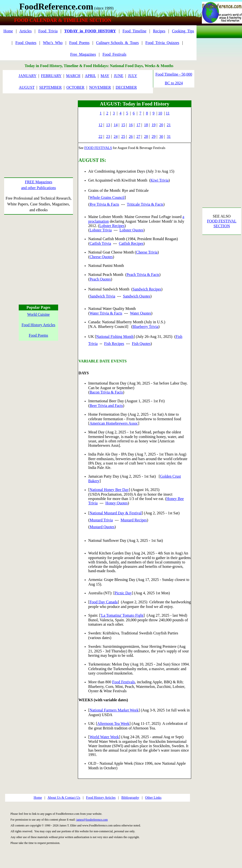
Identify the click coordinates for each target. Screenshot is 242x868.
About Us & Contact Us (64, 798)
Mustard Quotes (102, 527)
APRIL (90, 76)
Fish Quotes (141, 344)
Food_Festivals (115, 54)
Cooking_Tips (183, 31)
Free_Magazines (83, 54)
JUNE (119, 76)
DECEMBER (126, 87)
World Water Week (104, 737)
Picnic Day (123, 593)
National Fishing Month (115, 337)
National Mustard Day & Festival (116, 513)
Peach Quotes (100, 279)
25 (123, 136)
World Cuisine (38, 314)
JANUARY (27, 76)
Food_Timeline (134, 31)
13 (108, 125)
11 (168, 113)
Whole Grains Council (107, 197)
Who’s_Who (53, 43)
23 (108, 136)
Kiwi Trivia (160, 180)
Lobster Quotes (131, 230)
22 (100, 136)
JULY (133, 76)
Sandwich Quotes (137, 296)
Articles (26, 31)
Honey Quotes (117, 503)
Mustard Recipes (134, 520)
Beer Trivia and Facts (106, 406)
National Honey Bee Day (109, 490)
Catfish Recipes (131, 243)
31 (169, 136)
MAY (105, 76)
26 (131, 136)
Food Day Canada (104, 602)
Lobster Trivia (101, 230)
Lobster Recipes (112, 226)
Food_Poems (79, 43)
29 (153, 136)
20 (161, 125)
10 (160, 113)
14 (116, 125)
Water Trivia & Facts (106, 313)
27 (138, 136)
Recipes (159, 31)
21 (169, 125)
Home (8, 31)
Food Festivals (124, 682)
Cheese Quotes (101, 257)
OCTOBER (75, 87)
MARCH (73, 76)
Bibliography (130, 798)
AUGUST (27, 87)
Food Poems (38, 335)
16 (131, 125)
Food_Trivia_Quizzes (162, 43)
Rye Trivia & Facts (104, 204)
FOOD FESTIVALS (98, 148)
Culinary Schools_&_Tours (117, 43)
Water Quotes (140, 313)
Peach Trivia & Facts (143, 275)
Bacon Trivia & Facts (106, 392)
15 (123, 125)
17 (138, 125)
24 (116, 136)
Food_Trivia (48, 31)
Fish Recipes (114, 344)
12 (100, 125)
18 (146, 125)
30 (161, 136)
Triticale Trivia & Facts (145, 204)
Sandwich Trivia (102, 296)
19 (153, 125)
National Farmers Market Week (114, 710)
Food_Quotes (26, 43)
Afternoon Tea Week (113, 723)
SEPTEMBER (50, 87)
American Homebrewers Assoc (114, 423)
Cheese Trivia (147, 252)
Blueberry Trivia (145, 327)
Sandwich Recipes (147, 289)
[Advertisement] (39, 131)
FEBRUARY (51, 76)
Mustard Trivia (101, 520)
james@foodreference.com (92, 820)
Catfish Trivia (100, 243)
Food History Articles (39, 325)
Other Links (153, 798)
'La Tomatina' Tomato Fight (122, 615)
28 (146, 136)
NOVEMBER (100, 87)
